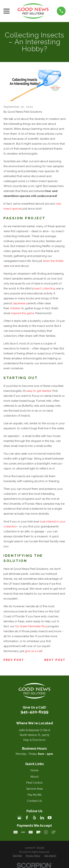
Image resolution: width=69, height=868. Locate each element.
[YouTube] (50, 818)
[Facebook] (27, 818)
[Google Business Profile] (19, 818)
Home (34, 770)
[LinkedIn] (42, 818)
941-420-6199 (34, 712)
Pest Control (34, 783)
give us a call (33, 651)
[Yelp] (34, 818)
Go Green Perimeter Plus (31, 626)
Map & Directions (34, 740)
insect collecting (44, 288)
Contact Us (34, 801)
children (15, 308)
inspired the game (22, 313)
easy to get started (39, 391)
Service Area (34, 789)
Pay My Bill (34, 795)
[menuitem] (17, 856)
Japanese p (20, 303)
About (34, 777)
